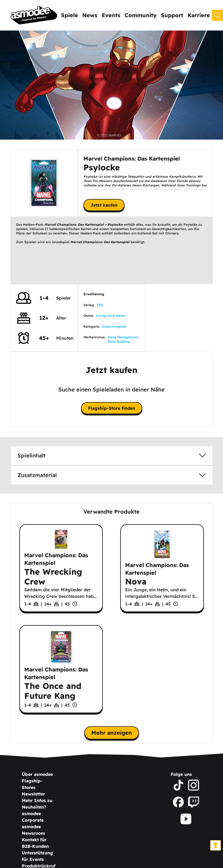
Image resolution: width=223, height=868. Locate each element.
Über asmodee (37, 774)
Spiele (70, 15)
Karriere (199, 15)
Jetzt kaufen (104, 205)
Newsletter (33, 794)
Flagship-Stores (32, 784)
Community (141, 15)
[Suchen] (218, 15)
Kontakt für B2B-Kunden (35, 843)
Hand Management (123, 337)
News (90, 15)
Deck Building (119, 341)
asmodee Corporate (33, 817)
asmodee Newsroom (33, 830)
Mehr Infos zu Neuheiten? (37, 804)
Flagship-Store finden (112, 408)
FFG (100, 305)
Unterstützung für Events (37, 856)
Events (111, 15)
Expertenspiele (114, 326)
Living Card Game (111, 316)
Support (172, 15)
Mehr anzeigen (112, 733)
